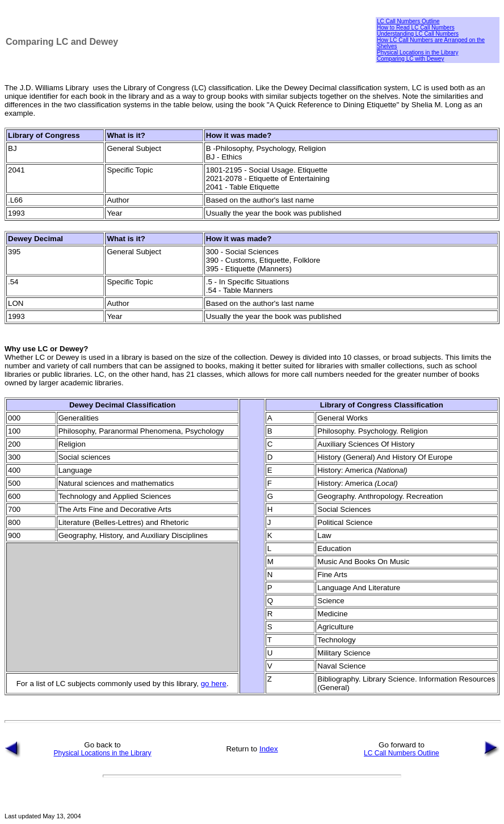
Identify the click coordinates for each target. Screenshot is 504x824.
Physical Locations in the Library (417, 52)
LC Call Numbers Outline (408, 21)
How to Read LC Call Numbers (416, 28)
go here (214, 684)
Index (269, 749)
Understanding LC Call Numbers (418, 34)
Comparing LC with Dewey (410, 59)
